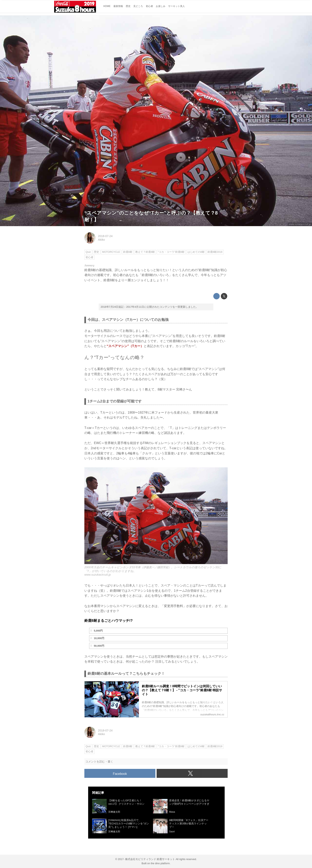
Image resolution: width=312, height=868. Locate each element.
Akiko (101, 240)
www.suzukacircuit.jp (300, 224)
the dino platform (160, 863)
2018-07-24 (105, 236)
